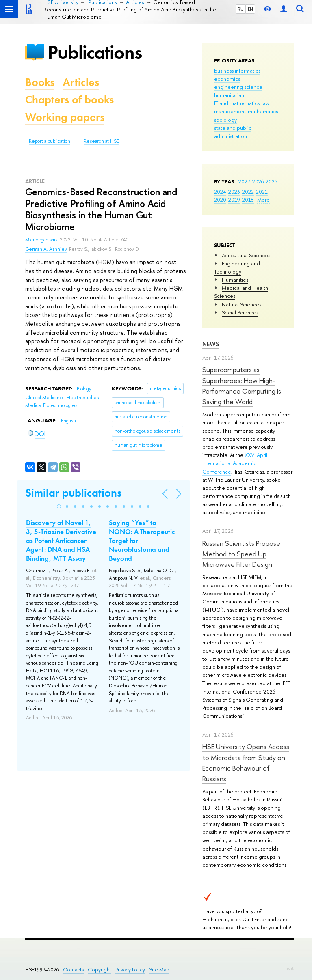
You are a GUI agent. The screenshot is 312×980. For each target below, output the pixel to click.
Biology (84, 389)
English (68, 421)
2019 (234, 200)
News (211, 344)
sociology (225, 120)
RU (241, 9)
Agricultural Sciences (246, 255)
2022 (248, 192)
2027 (244, 181)
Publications (95, 52)
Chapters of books (69, 100)
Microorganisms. (42, 240)
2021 (262, 192)
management (230, 111)
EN (250, 9)
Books (40, 82)
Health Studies (83, 398)
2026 (258, 181)
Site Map (159, 970)
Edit (290, 968)
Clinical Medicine (45, 398)
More (263, 200)
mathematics (263, 111)
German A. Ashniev (46, 249)
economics (227, 79)
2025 (272, 181)
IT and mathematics (237, 103)
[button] (59, 506)
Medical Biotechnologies (51, 405)
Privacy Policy (130, 970)
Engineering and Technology (237, 267)
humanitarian (229, 95)
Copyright (100, 970)
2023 (234, 192)
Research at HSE (101, 141)
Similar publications (73, 493)
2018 (248, 200)
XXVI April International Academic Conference (235, 463)
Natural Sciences (242, 304)
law (265, 103)
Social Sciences (240, 312)
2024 (220, 192)
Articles (81, 82)
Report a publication (50, 141)
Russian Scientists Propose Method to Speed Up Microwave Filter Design (241, 554)
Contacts (73, 970)
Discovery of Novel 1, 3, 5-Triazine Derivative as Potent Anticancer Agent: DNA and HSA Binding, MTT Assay (61, 541)
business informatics (237, 71)
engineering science (238, 87)
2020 (220, 200)
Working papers (65, 117)
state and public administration (233, 132)
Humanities (235, 280)
